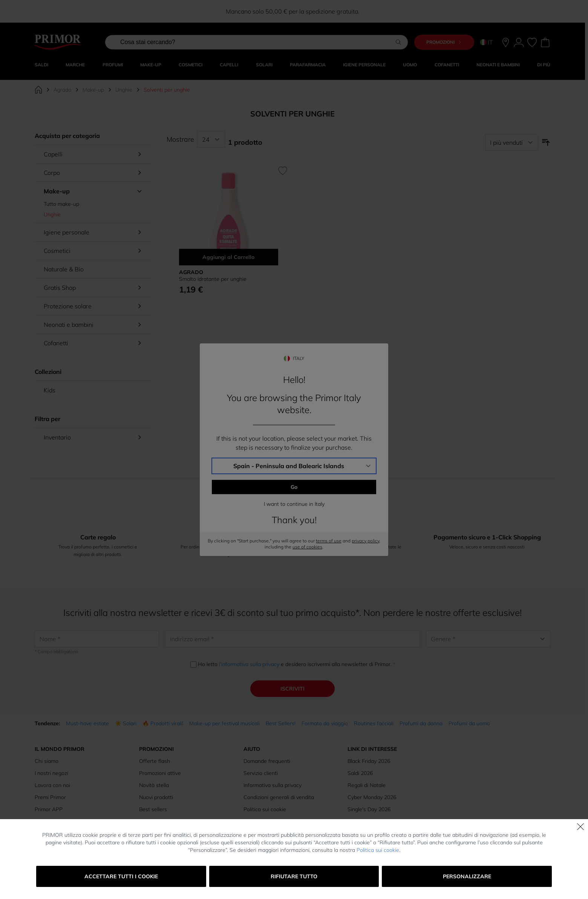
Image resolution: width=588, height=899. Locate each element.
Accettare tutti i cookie (121, 876)
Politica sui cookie (378, 850)
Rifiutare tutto (294, 876)
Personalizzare (467, 876)
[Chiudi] (580, 827)
